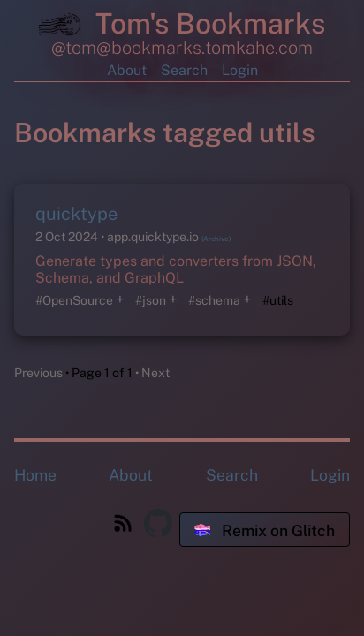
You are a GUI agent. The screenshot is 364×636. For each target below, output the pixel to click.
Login (240, 70)
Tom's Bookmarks (182, 26)
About (127, 70)
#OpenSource (74, 300)
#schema (214, 300)
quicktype (76, 214)
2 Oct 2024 (68, 237)
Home (35, 475)
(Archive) (216, 238)
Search (184, 70)
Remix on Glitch (265, 530)
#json (151, 300)
